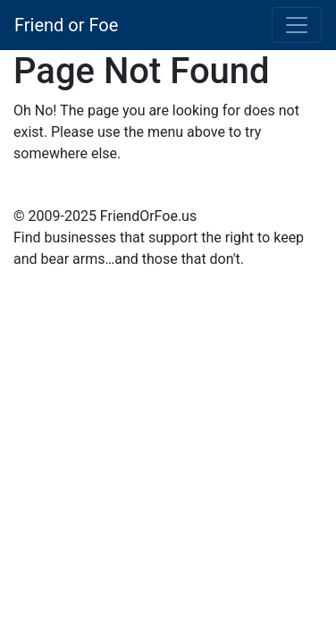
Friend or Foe (66, 25)
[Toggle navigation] (297, 25)
